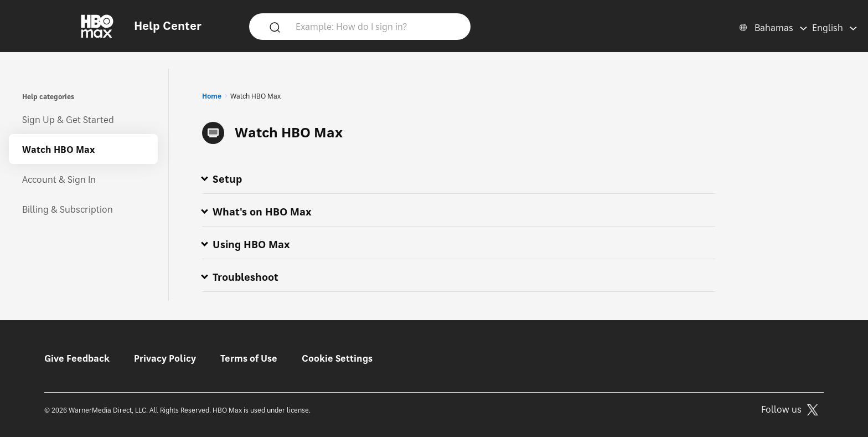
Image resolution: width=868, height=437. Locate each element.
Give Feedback (77, 358)
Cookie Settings (337, 358)
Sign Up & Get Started (68, 120)
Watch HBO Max (58, 150)
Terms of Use (249, 358)
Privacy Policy (165, 358)
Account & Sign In (59, 179)
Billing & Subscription (68, 209)
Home (212, 96)
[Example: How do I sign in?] (376, 26)
